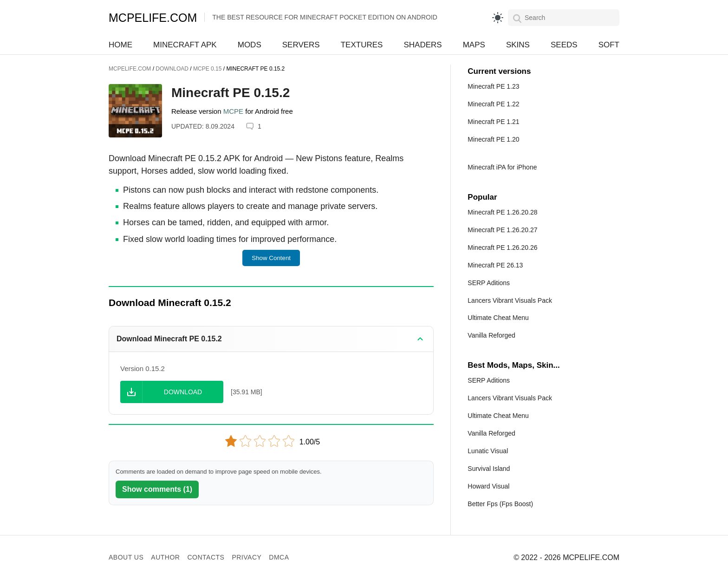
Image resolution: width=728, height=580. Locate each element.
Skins (518, 45)
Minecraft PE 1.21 (493, 122)
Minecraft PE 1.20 (493, 139)
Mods (250, 45)
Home (120, 45)
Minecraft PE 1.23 (493, 86)
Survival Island (489, 469)
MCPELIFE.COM (153, 18)
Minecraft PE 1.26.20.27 (502, 230)
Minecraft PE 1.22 (493, 104)
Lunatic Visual (488, 451)
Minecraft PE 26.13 (495, 265)
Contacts (206, 557)
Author (165, 557)
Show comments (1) (157, 489)
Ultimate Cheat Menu (498, 318)
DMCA (279, 557)
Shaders (422, 45)
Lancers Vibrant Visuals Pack (510, 300)
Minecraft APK (185, 45)
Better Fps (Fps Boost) (500, 504)
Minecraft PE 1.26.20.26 (502, 248)
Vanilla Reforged (491, 335)
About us (126, 557)
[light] (498, 18)
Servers (301, 45)
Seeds (564, 45)
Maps (474, 45)
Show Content (271, 258)
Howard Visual (488, 486)
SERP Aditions (489, 283)
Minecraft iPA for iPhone (502, 167)
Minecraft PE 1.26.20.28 (502, 212)
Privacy (247, 557)
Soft (609, 45)
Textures (362, 45)
